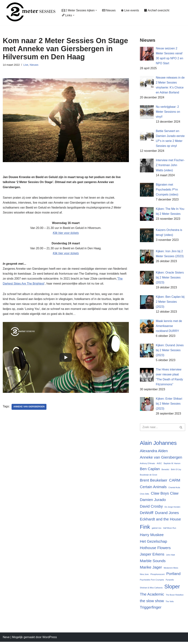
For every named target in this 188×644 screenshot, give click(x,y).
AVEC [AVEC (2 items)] (159, 465)
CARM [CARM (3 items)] (175, 482)
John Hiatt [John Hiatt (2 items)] (170, 557)
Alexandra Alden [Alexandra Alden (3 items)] (154, 452)
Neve (6, 639)
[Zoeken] (158, 429)
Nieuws (109, 10)
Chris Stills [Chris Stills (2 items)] (144, 495)
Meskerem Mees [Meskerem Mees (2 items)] (171, 570)
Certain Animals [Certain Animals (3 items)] (153, 488)
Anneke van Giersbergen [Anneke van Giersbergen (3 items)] (161, 459)
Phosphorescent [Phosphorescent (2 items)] (157, 576)
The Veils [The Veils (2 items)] (170, 603)
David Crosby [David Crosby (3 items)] (151, 508)
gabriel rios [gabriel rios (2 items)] (157, 530)
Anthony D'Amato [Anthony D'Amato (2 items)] (148, 465)
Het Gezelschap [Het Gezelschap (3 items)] (153, 543)
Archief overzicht (157, 10)
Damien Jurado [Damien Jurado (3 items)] (153, 501)
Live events (130, 10)
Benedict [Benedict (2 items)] (165, 471)
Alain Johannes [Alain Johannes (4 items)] (158, 445)
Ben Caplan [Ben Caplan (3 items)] (150, 470)
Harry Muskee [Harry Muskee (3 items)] (152, 537)
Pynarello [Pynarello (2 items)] (170, 582)
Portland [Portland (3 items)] (173, 576)
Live (26, 65)
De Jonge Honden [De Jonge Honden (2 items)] (172, 509)
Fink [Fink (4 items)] (145, 529)
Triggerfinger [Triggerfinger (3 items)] (151, 609)
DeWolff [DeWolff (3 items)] (147, 514)
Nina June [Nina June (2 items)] (144, 576)
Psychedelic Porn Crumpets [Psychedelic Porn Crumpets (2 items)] (152, 582)
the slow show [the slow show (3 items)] (152, 603)
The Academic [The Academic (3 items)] (152, 596)
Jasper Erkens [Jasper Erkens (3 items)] (152, 556)
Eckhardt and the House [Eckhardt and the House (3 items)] (160, 521)
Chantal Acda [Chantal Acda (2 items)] (174, 489)
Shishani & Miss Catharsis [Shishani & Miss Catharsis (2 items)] (151, 590)
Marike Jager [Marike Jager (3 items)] (151, 569)
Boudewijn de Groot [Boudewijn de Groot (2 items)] (149, 476)
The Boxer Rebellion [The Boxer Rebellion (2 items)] (175, 597)
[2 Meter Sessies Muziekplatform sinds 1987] (29, 12)
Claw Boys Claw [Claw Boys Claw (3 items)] (165, 495)
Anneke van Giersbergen (29, 407)
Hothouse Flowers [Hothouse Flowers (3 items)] (155, 550)
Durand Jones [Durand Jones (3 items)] (167, 514)
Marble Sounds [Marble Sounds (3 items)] (153, 563)
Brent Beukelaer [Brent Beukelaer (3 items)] (154, 482)
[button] (96, 10)
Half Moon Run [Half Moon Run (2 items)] (170, 530)
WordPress (50, 639)
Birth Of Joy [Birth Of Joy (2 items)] (176, 471)
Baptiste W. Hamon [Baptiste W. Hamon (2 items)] (172, 465)
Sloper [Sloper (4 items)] (172, 588)
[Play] (66, 358)
